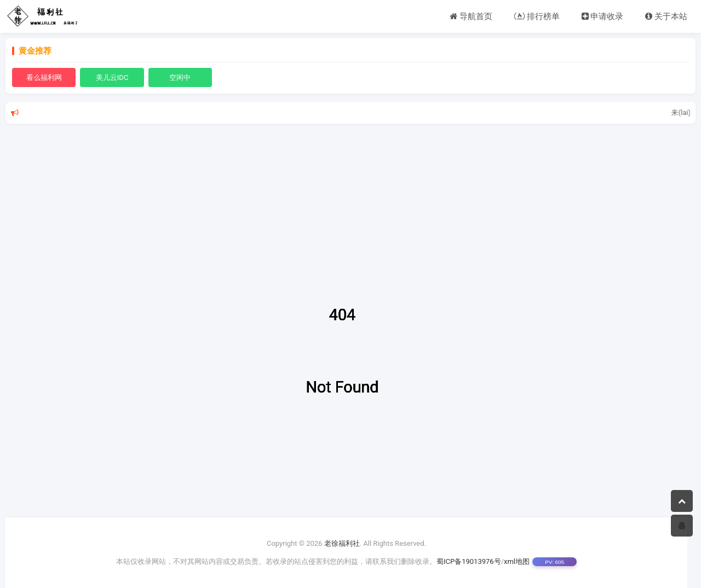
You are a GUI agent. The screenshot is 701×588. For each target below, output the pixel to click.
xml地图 (517, 561)
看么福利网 (44, 77)
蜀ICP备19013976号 (469, 561)
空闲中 (180, 77)
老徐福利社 (342, 543)
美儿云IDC (112, 77)
